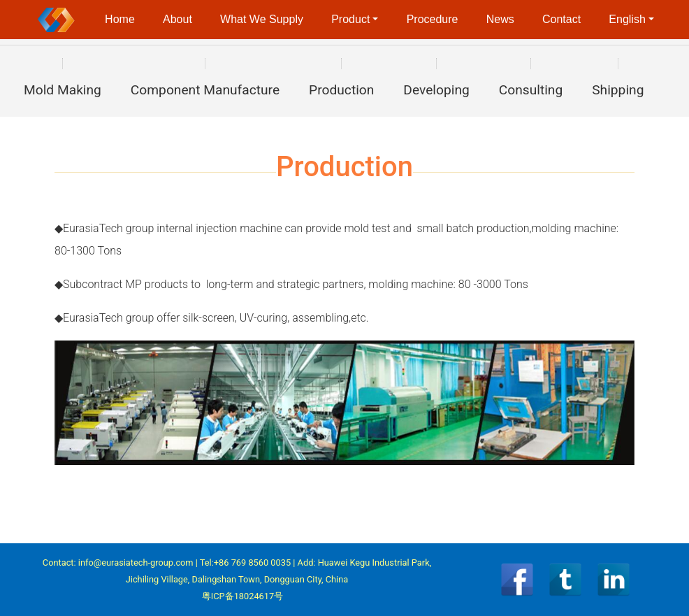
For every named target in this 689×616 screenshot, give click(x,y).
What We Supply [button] (262, 19)
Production (341, 90)
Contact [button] (561, 19)
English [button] (627, 19)
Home (120, 19)
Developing (436, 90)
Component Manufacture (205, 90)
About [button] (177, 19)
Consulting (531, 90)
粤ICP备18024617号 (242, 596)
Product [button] (350, 19)
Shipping (618, 90)
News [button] (500, 19)
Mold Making (63, 90)
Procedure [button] (433, 19)
